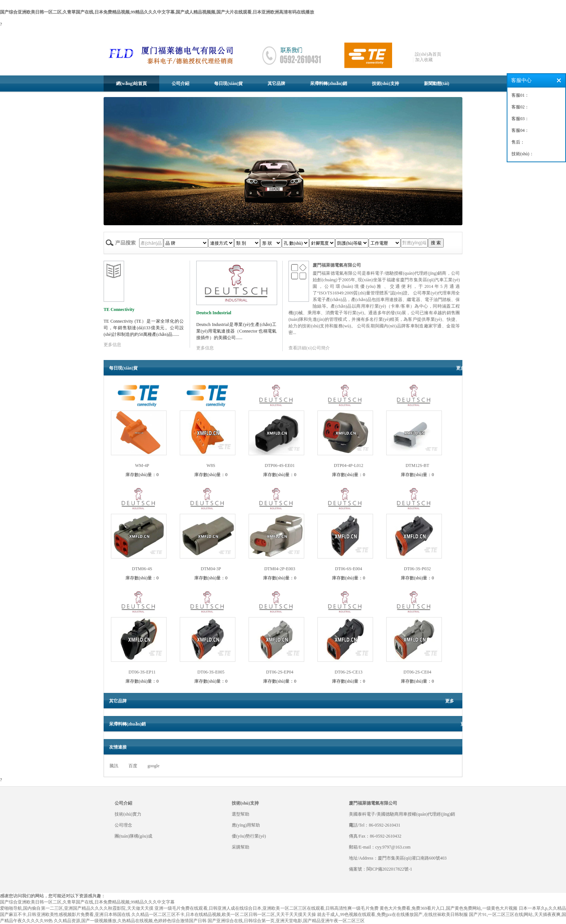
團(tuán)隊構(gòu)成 (133, 836)
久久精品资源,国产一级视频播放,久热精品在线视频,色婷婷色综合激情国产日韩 (130, 921)
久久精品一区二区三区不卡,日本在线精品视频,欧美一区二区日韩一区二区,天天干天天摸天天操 (224, 914)
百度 (133, 766)
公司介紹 (180, 84)
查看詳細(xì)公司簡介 (309, 348)
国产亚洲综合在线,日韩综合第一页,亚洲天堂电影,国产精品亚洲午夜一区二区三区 (286, 921)
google (154, 766)
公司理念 (123, 825)
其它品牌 (276, 84)
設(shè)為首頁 (428, 54)
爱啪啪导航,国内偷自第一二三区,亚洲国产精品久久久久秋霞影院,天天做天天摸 (77, 908)
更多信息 (112, 345)
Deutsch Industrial (214, 313)
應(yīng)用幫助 (246, 825)
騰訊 (114, 766)
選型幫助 (241, 814)
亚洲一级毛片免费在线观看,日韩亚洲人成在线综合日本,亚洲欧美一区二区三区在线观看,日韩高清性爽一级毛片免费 (267, 908)
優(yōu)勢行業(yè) (249, 836)
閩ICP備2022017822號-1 (389, 869)
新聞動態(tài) (437, 84)
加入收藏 (424, 60)
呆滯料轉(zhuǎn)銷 (328, 84)
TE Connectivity (119, 309)
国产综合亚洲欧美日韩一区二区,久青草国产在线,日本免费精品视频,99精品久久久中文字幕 (87, 902)
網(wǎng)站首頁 (131, 84)
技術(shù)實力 (128, 814)
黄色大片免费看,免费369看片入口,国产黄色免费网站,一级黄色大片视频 (449, 908)
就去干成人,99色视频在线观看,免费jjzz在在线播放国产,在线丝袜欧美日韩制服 (392, 914)
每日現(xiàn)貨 (228, 84)
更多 (461, 368)
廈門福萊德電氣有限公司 (337, 265)
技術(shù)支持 (386, 84)
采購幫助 (241, 847)
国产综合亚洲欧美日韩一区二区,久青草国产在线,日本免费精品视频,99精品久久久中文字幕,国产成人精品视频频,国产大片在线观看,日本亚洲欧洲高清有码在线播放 (157, 12)
